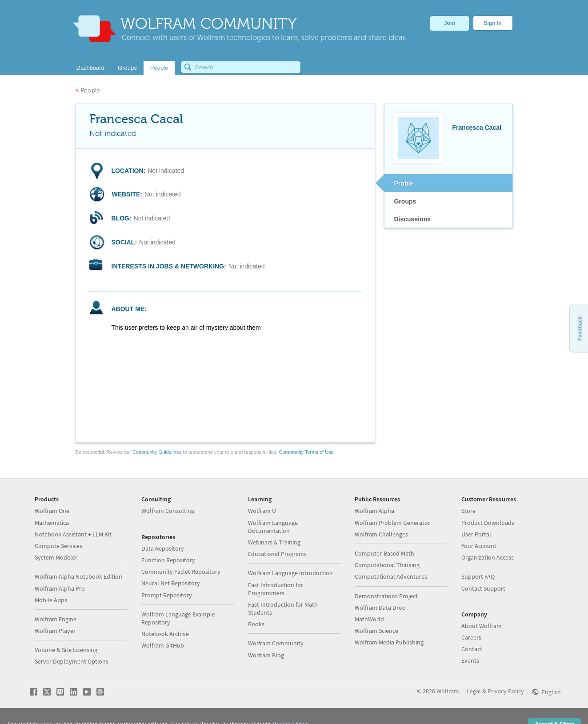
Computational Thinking (387, 565)
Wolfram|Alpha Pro (60, 588)
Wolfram (448, 691)
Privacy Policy (506, 691)
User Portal (476, 534)
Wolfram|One (52, 511)
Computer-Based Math (384, 553)
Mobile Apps (51, 600)
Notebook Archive (165, 634)
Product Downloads (488, 523)
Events (470, 660)
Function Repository (168, 560)
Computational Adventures (391, 576)
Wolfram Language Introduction (290, 573)
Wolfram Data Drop (380, 608)
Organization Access (488, 557)
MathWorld (369, 619)
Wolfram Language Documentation (273, 527)
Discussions (412, 219)
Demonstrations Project (386, 596)
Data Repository (163, 548)
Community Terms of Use (306, 452)
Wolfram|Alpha (374, 511)
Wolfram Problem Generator (392, 523)
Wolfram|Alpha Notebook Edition (78, 576)
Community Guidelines (157, 452)
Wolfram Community (276, 643)
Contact (472, 649)
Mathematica (52, 523)
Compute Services (58, 546)
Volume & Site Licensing (66, 650)
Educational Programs (277, 554)
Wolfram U (262, 511)
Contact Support (483, 588)
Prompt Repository (167, 595)
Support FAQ (478, 576)
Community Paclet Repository (181, 572)
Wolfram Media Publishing (389, 642)
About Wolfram (482, 626)
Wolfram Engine (56, 619)
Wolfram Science (376, 631)
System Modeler (56, 557)
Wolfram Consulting (168, 511)
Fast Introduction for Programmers (276, 589)
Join (450, 23)
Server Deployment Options (72, 661)
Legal (474, 691)
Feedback (580, 328)
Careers (471, 637)
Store (468, 511)
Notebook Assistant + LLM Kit (73, 534)
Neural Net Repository (171, 583)
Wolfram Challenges (381, 534)
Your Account (479, 546)
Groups (405, 201)
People (88, 90)
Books (256, 624)
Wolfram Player (55, 631)
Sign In (493, 23)
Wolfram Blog (266, 655)
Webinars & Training (274, 542)
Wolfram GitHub (163, 645)
